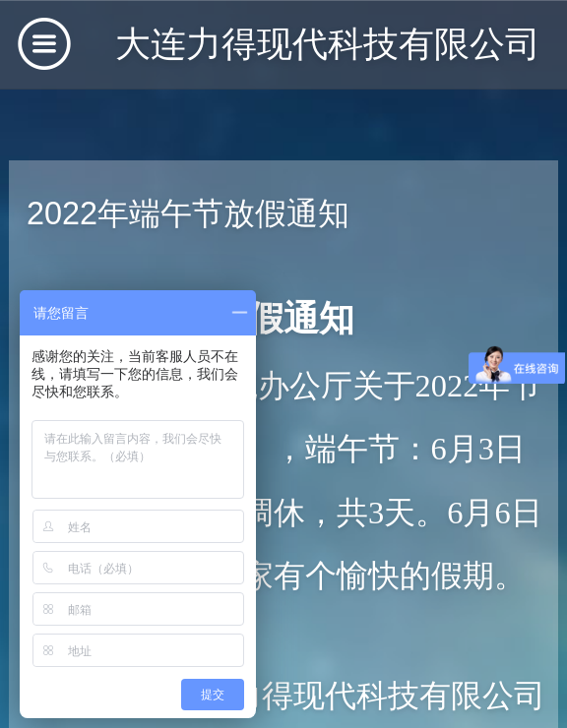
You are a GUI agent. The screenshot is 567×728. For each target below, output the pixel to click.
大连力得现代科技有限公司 (328, 44)
